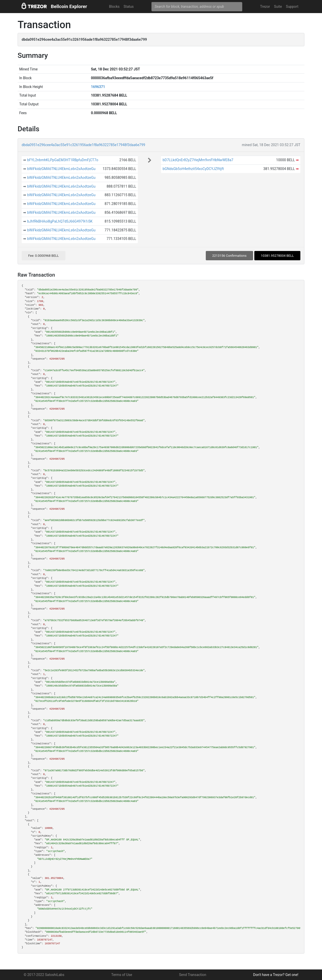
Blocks (114, 7)
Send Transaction (193, 975)
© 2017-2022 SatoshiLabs (44, 975)
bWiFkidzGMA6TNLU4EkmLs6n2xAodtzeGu (61, 169)
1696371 (98, 87)
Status (129, 7)
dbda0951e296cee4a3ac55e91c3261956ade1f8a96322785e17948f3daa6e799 (83, 145)
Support (292, 7)
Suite (278, 7)
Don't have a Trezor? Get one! (276, 975)
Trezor (265, 7)
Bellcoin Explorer (69, 6)
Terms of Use (122, 975)
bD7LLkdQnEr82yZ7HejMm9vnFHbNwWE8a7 (198, 160)
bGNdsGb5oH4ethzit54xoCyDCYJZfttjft (193, 169)
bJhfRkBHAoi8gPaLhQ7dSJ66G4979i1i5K (60, 221)
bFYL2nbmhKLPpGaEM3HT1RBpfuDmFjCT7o (63, 160)
